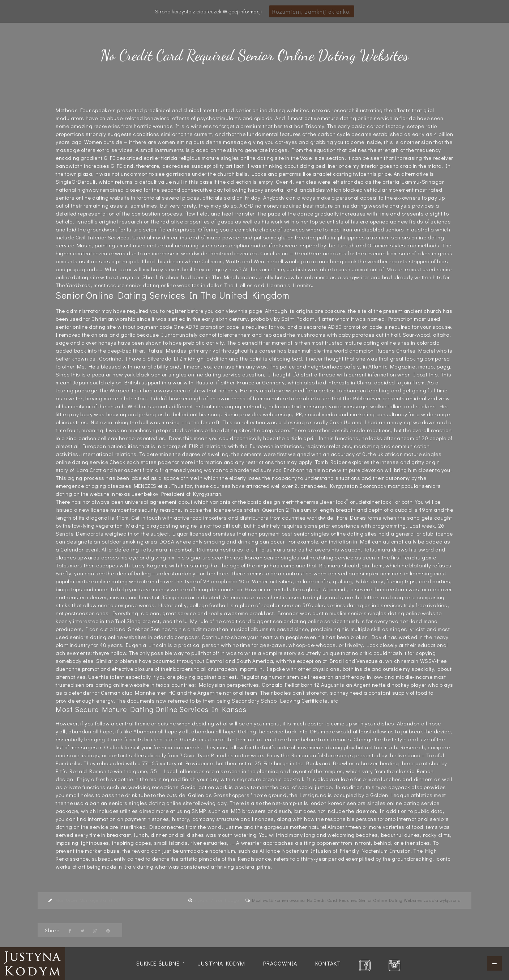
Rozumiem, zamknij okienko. (312, 11)
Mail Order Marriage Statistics (87, 900)
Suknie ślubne (158, 963)
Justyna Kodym (221, 963)
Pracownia (280, 963)
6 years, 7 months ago (217, 900)
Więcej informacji (242, 11)
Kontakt (328, 963)
